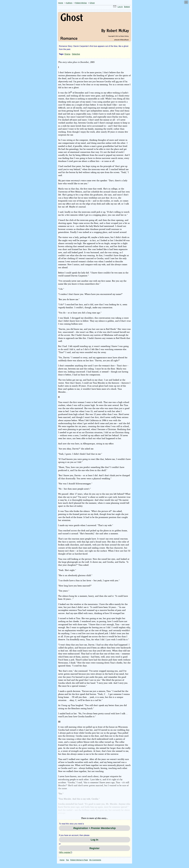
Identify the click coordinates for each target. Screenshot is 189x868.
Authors (69, 3)
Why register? (66, 852)
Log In (120, 7)
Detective (76, 54)
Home (61, 3)
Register (94, 848)
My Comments (95, 860)
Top (67, 860)
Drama (67, 54)
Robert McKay (81, 3)
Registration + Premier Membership (94, 828)
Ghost (92, 3)
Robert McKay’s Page (79, 860)
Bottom (127, 7)
